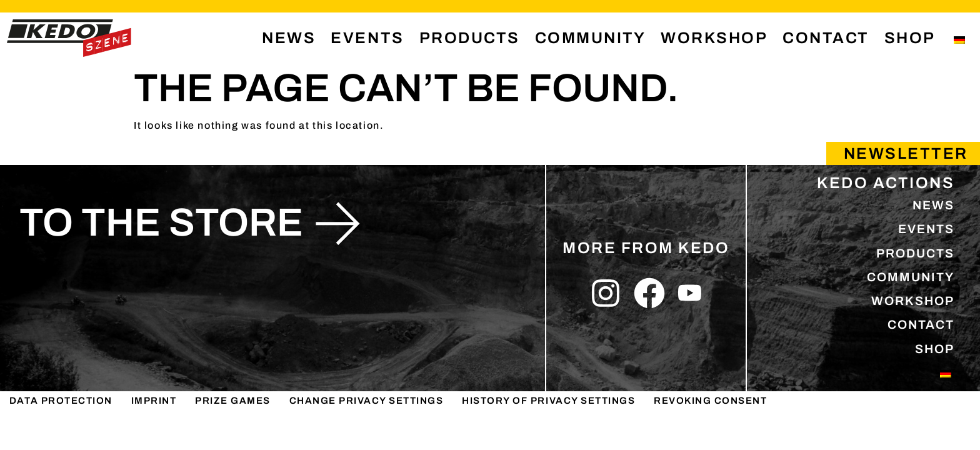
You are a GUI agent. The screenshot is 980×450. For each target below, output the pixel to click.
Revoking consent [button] (718, 436)
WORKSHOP (714, 38)
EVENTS (367, 38)
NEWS (289, 38)
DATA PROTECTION (62, 436)
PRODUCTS (470, 38)
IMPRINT (155, 436)
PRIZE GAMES (233, 436)
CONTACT (826, 38)
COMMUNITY (591, 38)
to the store (161, 222)
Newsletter (906, 153)
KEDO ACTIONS (886, 183)
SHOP (910, 38)
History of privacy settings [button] (553, 436)
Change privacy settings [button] (368, 436)
